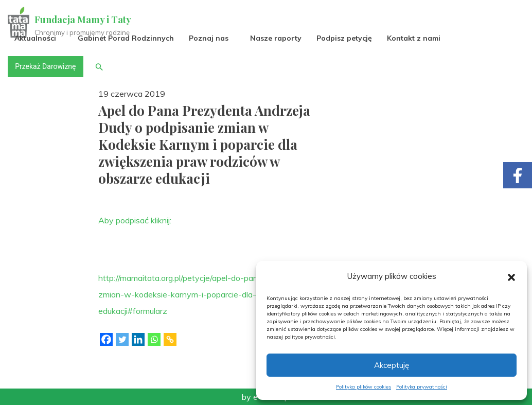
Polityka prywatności (422, 387)
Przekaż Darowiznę (46, 66)
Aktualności (36, 38)
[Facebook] (106, 339)
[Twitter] (122, 339)
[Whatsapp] (154, 339)
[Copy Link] (170, 339)
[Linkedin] (138, 339)
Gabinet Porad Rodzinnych (126, 38)
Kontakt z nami (414, 38)
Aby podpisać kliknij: (135, 220)
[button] (511, 276)
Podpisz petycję (345, 38)
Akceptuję (392, 365)
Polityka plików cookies (363, 387)
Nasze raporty (276, 38)
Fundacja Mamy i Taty (83, 20)
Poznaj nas (209, 38)
